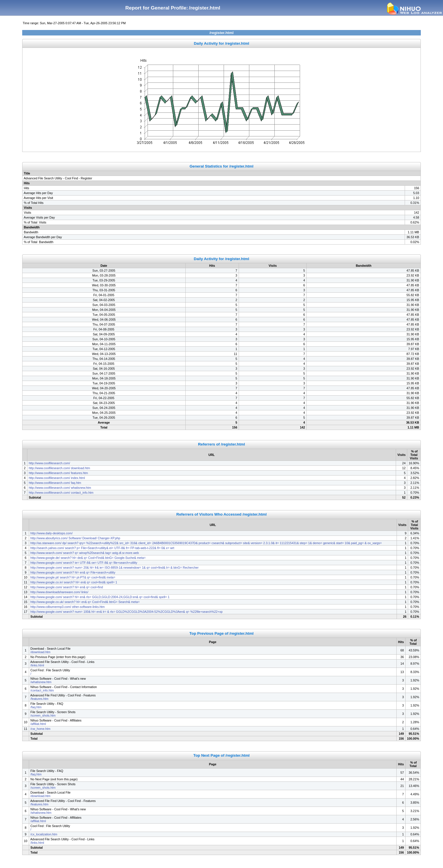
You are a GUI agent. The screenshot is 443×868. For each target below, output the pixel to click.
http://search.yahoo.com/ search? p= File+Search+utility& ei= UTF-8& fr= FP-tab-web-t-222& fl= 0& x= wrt (102, 548)
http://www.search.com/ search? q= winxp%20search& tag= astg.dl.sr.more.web (85, 553)
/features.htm (39, 699)
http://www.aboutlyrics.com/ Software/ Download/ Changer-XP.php (75, 538)
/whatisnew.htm (41, 682)
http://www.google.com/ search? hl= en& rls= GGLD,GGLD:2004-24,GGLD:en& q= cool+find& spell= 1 (100, 597)
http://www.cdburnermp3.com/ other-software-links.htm (68, 607)
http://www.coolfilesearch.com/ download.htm (60, 468)
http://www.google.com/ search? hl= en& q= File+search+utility (73, 572)
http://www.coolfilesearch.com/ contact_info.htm (61, 493)
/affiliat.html (38, 724)
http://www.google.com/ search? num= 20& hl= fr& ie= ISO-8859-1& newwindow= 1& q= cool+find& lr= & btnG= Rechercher (115, 568)
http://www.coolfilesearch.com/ (50, 463)
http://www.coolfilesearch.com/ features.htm (59, 473)
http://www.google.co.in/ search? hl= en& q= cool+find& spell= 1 (74, 582)
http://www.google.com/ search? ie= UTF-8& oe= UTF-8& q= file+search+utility (84, 563)
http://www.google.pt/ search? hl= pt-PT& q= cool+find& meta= (73, 577)
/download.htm (40, 652)
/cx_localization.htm (44, 834)
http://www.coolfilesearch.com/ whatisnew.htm (60, 488)
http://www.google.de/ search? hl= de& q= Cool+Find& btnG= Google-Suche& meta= (89, 558)
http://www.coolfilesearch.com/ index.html (57, 478)
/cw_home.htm (40, 729)
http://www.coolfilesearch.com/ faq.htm (55, 483)
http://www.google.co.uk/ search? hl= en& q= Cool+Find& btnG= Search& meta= (86, 602)
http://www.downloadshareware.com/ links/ (60, 592)
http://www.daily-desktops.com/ (52, 533)
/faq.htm (36, 707)
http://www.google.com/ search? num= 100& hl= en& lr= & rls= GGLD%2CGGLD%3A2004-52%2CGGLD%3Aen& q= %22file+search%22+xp (127, 612)
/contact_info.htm (42, 690)
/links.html (37, 665)
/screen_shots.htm (43, 715)
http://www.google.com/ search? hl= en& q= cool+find (67, 587)
